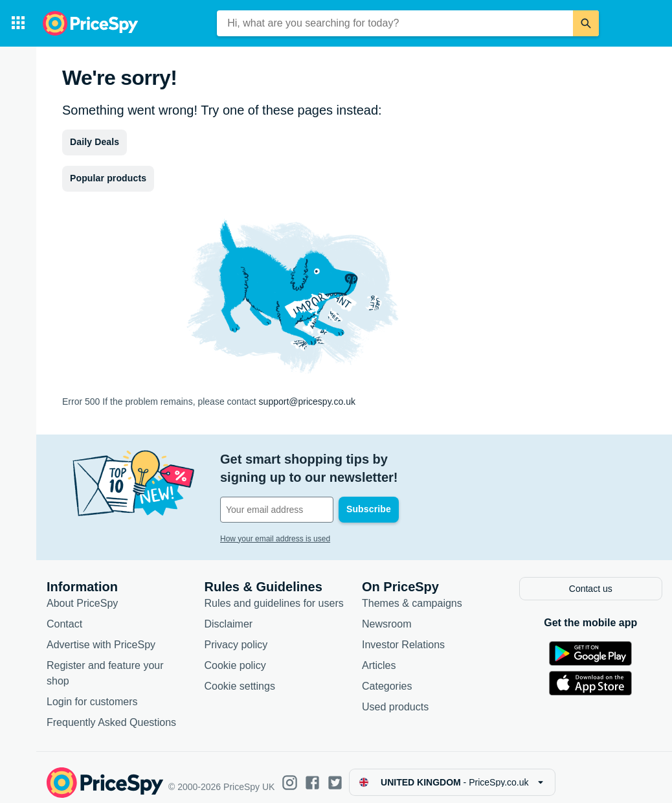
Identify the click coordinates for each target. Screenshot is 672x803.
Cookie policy (235, 656)
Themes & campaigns (412, 594)
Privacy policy (236, 635)
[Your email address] (308, 492)
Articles (379, 656)
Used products (395, 697)
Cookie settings (240, 676)
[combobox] (395, 23)
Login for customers (92, 692)
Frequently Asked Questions (111, 713)
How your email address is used (275, 521)
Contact (64, 614)
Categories (387, 676)
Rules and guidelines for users (274, 594)
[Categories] (18, 23)
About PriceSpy (82, 594)
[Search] (586, 23)
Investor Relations (403, 635)
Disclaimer (229, 614)
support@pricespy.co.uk (307, 401)
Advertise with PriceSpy (101, 635)
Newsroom (386, 614)
